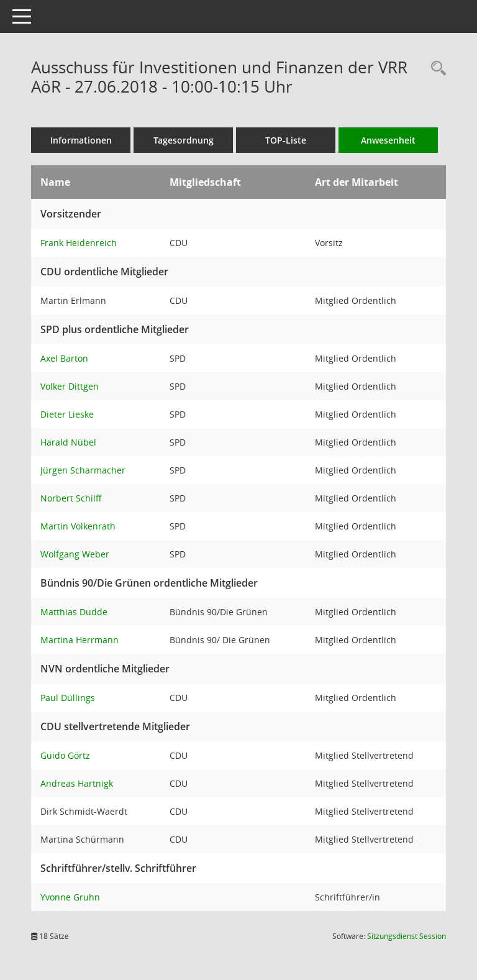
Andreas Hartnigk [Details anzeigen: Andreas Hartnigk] (77, 783)
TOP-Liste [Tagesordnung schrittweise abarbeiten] (286, 140)
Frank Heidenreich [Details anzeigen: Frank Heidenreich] (79, 243)
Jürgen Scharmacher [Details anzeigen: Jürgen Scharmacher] (83, 470)
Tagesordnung (184, 140)
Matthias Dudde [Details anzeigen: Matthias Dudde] (74, 612)
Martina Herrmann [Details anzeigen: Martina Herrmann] (79, 640)
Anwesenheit (388, 140)
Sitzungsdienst (407, 936)
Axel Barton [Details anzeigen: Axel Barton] (64, 358)
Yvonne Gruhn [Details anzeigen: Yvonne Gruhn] (70, 897)
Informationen (81, 140)
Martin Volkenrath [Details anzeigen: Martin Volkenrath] (78, 526)
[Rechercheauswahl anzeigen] (435, 69)
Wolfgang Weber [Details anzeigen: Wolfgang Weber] (75, 554)
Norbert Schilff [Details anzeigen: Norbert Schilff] (71, 498)
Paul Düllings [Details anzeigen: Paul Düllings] (68, 698)
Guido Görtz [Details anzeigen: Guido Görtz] (65, 755)
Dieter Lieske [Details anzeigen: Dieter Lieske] (67, 414)
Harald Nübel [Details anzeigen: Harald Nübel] (68, 442)
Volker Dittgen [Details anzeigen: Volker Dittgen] (70, 386)
